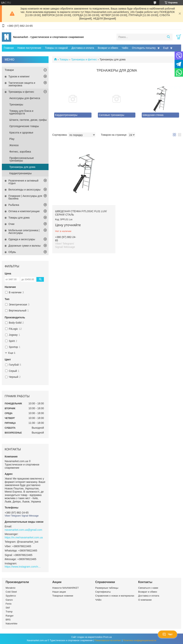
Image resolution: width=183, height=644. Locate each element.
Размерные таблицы (107, 588)
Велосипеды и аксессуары (24, 190)
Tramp (9, 612)
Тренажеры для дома (22, 167)
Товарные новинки (63, 596)
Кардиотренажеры (20, 173)
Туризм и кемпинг (19, 76)
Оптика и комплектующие (24, 211)
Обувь (12, 252)
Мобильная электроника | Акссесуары (24, 232)
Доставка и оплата (83, 48)
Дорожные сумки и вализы (24, 246)
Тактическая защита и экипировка (22, 84)
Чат (168, 634)
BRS (8, 620)
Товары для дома (19, 218)
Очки (11, 224)
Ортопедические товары (24, 126)
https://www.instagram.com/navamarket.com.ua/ (23, 567)
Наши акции (59, 592)
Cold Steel (11, 592)
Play (12, 139)
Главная (9, 48)
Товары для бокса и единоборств (21, 112)
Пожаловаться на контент (108, 640)
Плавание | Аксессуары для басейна (25, 197)
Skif (8, 608)
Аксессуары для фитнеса (25, 98)
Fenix (9, 604)
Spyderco (11, 596)
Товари (9, 70)
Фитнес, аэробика (20, 152)
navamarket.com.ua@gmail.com (23, 530)
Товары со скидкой (56, 48)
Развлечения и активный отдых (23, 182)
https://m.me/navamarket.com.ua (24, 537)
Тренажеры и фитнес (84, 59)
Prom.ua (107, 637)
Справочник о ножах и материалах (115, 596)
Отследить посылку (144, 48)
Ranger (10, 616)
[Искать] (168, 37)
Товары (64, 59)
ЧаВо (125, 48)
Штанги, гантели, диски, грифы (28, 120)
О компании (145, 600)
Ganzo (9, 600)
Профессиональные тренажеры (22, 159)
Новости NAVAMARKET (66, 588)
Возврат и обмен (108, 48)
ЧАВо (98, 600)
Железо (14, 145)
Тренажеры (16, 104)
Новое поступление (29, 48)
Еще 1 (12, 353)
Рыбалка (14, 205)
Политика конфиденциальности (140, 640)
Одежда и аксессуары (22, 239)
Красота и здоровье (21, 133)
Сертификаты (103, 592)
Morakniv (11, 588)
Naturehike (11, 624)
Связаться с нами (148, 588)
